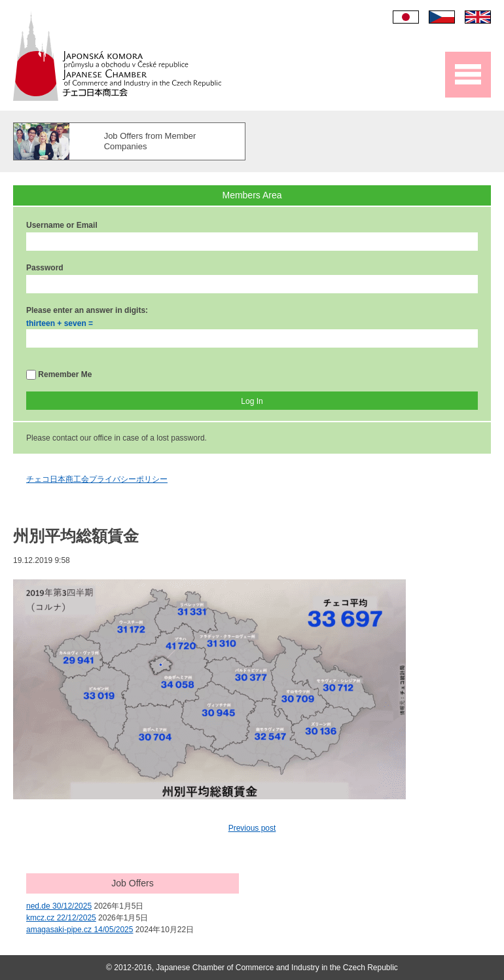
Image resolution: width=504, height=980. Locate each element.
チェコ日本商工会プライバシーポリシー (97, 479)
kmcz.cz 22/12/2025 (61, 918)
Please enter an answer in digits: (87, 310)
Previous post (252, 828)
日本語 (406, 17)
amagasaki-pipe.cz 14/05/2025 (80, 930)
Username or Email (62, 225)
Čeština (442, 17)
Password (45, 268)
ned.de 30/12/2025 (59, 906)
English (478, 17)
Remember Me (59, 375)
